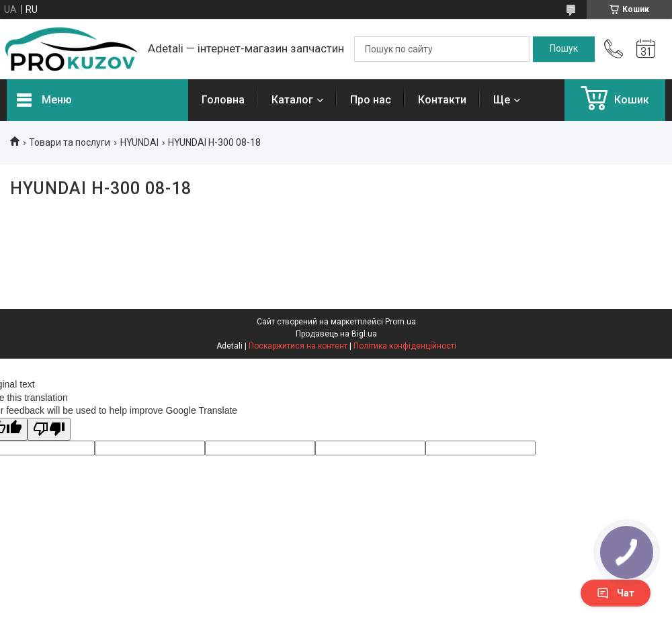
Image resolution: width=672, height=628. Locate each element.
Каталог (292, 100)
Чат (616, 593)
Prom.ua (401, 322)
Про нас (371, 100)
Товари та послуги (70, 142)
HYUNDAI (139, 142)
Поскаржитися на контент (298, 346)
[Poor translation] (49, 430)
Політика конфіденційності (405, 346)
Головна (223, 100)
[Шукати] (564, 49)
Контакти (442, 100)
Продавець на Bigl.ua (336, 334)
